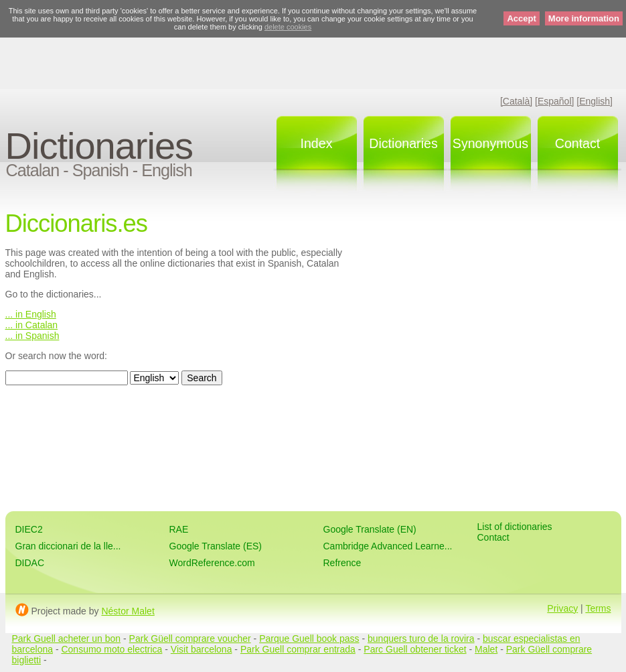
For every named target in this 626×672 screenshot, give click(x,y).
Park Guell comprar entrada (298, 649)
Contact (578, 143)
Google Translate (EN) (370, 529)
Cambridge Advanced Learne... (388, 546)
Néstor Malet (128, 611)
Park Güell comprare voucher (190, 639)
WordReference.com (212, 563)
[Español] (554, 101)
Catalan (33, 170)
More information (584, 18)
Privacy (562, 608)
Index (317, 143)
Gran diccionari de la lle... (68, 546)
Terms (598, 608)
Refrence (342, 563)
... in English (31, 314)
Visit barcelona (202, 649)
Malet (486, 649)
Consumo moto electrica (111, 649)
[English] (595, 101)
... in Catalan (32, 325)
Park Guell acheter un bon (67, 639)
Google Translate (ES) (216, 546)
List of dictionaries (515, 527)
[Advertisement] (313, 57)
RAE (179, 529)
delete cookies (288, 27)
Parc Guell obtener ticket (415, 649)
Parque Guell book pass (309, 639)
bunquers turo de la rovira (421, 639)
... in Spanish (32, 336)
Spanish (100, 170)
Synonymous (490, 143)
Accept (521, 18)
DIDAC (30, 563)
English (167, 170)
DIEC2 (29, 529)
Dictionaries (99, 146)
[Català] (516, 101)
